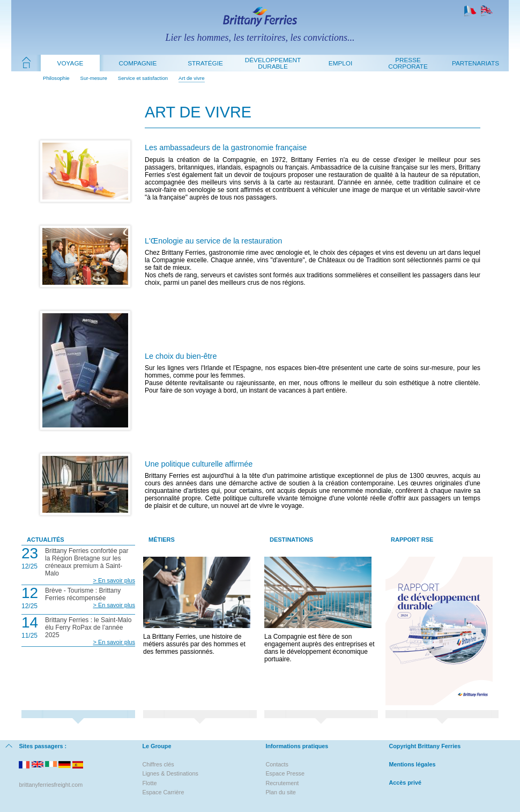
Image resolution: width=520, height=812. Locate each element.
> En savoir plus (114, 580)
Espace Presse (285, 773)
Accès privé (405, 783)
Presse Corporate (408, 63)
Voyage (70, 63)
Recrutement (282, 783)
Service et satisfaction (143, 78)
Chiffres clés (158, 764)
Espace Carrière (163, 792)
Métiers (162, 540)
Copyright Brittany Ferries (425, 746)
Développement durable (273, 63)
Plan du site (280, 792)
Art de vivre (192, 78)
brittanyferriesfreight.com (51, 785)
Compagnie (138, 63)
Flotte (149, 783)
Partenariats (476, 63)
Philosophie (56, 78)
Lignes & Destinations (170, 773)
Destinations (291, 540)
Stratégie (205, 63)
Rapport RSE (412, 540)
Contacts (277, 764)
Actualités (46, 540)
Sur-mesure (94, 78)
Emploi (340, 63)
